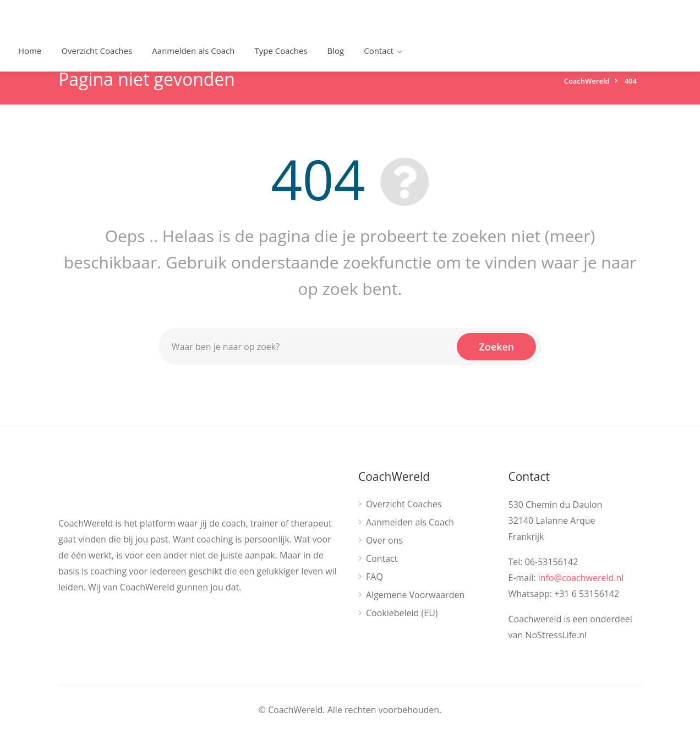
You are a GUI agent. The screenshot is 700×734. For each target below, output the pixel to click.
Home (30, 51)
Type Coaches (281, 51)
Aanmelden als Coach (193, 51)
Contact (379, 51)
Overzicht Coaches (97, 51)
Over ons (384, 541)
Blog (336, 51)
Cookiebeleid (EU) (402, 613)
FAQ (374, 577)
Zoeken (496, 347)
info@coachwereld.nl (581, 578)
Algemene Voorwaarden (415, 595)
